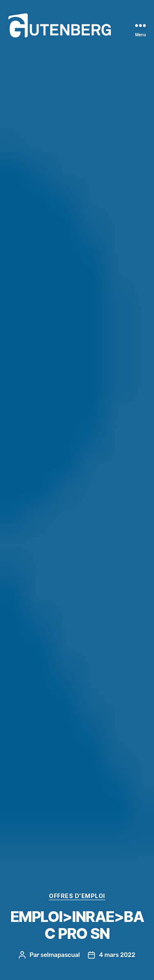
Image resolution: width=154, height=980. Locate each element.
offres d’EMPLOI (77, 896)
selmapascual (60, 955)
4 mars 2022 (117, 955)
